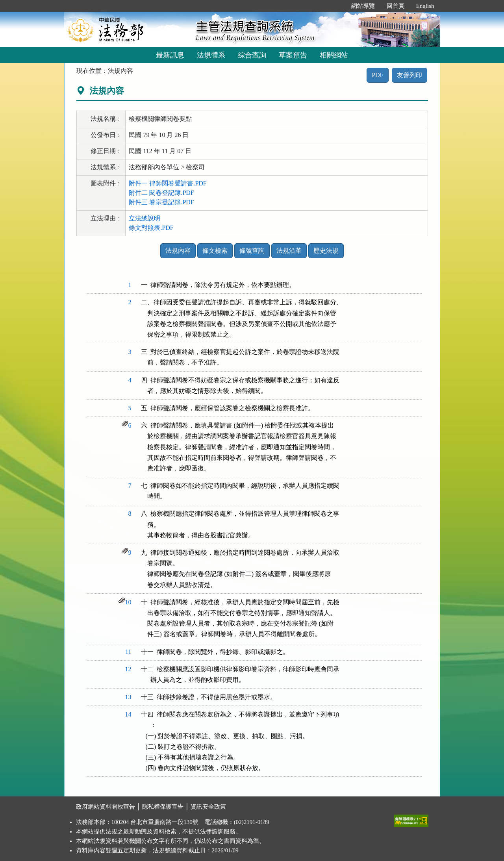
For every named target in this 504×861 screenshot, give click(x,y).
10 (128, 602)
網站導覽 (363, 6)
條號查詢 (252, 251)
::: (337, 6)
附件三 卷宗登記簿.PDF (161, 202)
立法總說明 (145, 218)
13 (128, 697)
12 (128, 669)
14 (128, 714)
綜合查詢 (252, 55)
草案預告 (293, 55)
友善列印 (409, 75)
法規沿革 (289, 251)
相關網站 (334, 55)
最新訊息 (170, 55)
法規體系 (211, 55)
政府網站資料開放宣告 (106, 807)
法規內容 (178, 251)
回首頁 (396, 6)
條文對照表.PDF (151, 228)
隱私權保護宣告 (163, 807)
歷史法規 (326, 251)
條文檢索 (215, 251)
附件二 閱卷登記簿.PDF (161, 193)
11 (128, 652)
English (425, 6)
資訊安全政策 (208, 807)
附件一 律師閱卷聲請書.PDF (168, 183)
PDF (377, 75)
